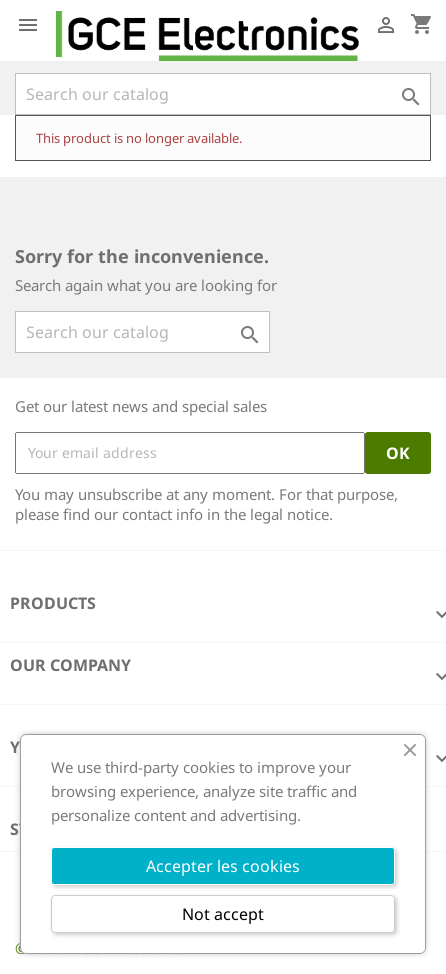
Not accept (223, 914)
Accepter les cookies (223, 866)
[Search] (223, 94)
